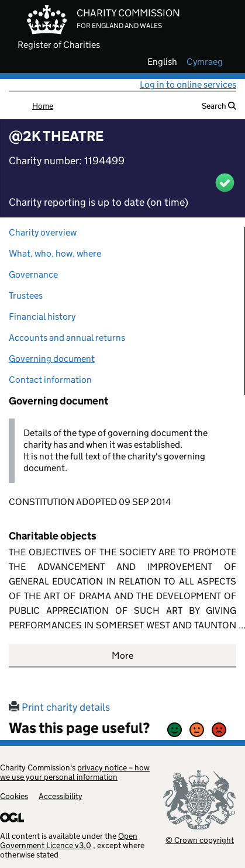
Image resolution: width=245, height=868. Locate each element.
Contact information (50, 380)
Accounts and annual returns (67, 338)
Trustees (26, 295)
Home (43, 106)
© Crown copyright (200, 840)
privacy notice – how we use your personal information (75, 772)
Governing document (52, 359)
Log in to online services (188, 84)
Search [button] (219, 106)
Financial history (42, 317)
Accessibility (61, 796)
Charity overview (43, 232)
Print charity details (59, 707)
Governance (33, 274)
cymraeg (205, 62)
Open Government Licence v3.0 (69, 841)
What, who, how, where (55, 253)
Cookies (14, 796)
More (123, 656)
